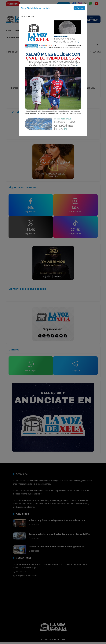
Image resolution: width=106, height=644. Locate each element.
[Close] (79, 8)
